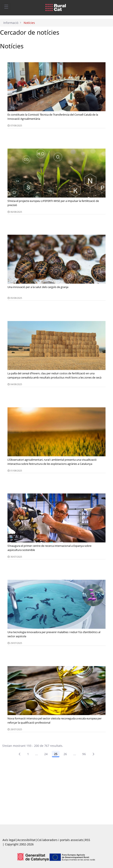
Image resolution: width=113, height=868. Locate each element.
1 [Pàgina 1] (28, 754)
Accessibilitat (26, 840)
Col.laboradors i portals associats (60, 840)
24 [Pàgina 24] (46, 754)
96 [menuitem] (84, 754)
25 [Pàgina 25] (56, 754)
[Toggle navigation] (6, 6)
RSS (88, 840)
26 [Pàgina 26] (65, 754)
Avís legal (9, 840)
